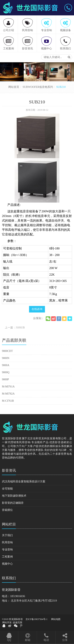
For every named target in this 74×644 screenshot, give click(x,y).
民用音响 (7, 542)
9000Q (6, 372)
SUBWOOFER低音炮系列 (38, 87)
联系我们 (9, 578)
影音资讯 (9, 470)
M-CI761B (8, 401)
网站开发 (7, 622)
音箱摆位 (7, 510)
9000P (5, 379)
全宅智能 (7, 489)
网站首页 (14, 87)
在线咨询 (37, 309)
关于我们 (7, 535)
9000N (6, 358)
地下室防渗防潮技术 (14, 496)
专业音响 (7, 550)
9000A (6, 365)
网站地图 (56, 619)
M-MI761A (8, 387)
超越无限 (18, 622)
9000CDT (7, 351)
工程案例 (7, 557)
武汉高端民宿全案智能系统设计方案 (24, 482)
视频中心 (7, 564)
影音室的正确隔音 (13, 503)
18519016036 (18, 596)
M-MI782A (8, 394)
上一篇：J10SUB (15, 328)
